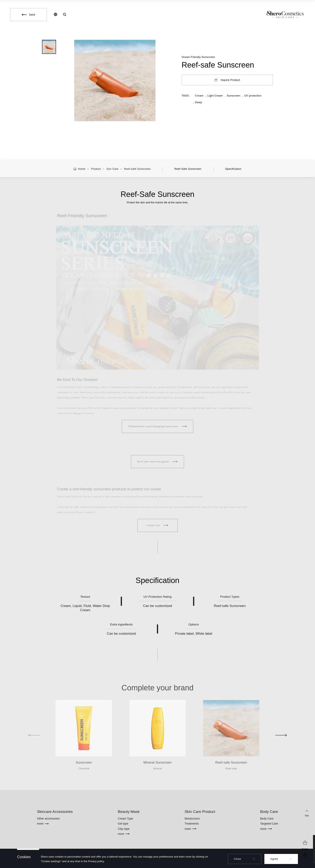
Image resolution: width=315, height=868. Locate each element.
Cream (199, 96)
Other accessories (48, 819)
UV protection (253, 96)
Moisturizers (192, 819)
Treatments (192, 824)
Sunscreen (234, 96)
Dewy (199, 102)
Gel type (123, 824)
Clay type (124, 829)
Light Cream (215, 96)
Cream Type (125, 819)
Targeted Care (269, 824)
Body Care (267, 819)
